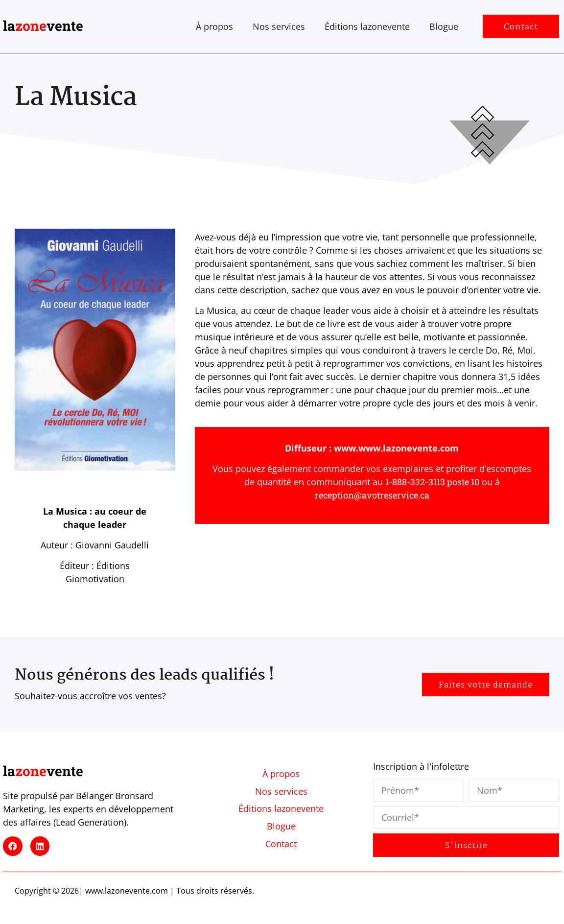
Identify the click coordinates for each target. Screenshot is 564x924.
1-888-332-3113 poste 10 (432, 482)
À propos (214, 26)
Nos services (279, 26)
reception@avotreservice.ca (372, 495)
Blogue (444, 26)
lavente (43, 26)
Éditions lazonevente (367, 26)
